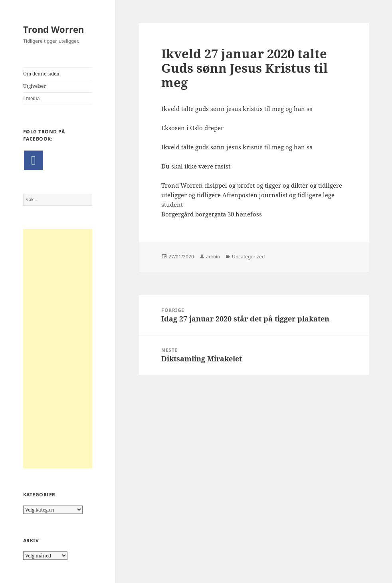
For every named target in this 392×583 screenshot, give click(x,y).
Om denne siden (41, 74)
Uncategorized (248, 257)
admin (213, 257)
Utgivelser (35, 86)
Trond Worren (53, 29)
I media (32, 98)
